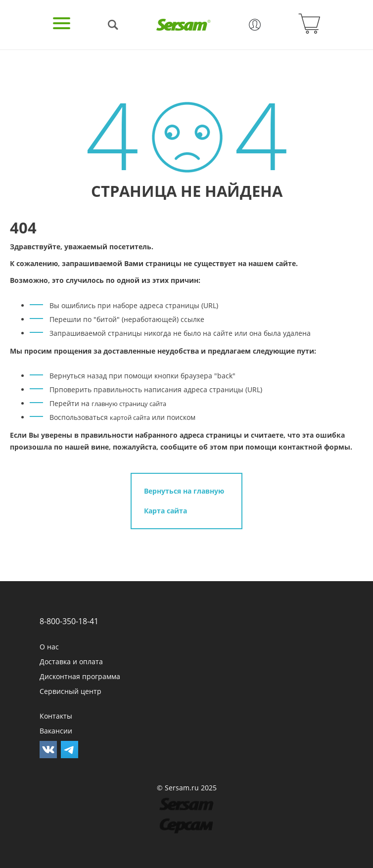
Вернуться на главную (184, 491)
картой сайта (130, 417)
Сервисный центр (70, 691)
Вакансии (56, 731)
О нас (49, 647)
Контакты (56, 716)
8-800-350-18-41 (69, 621)
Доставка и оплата (71, 662)
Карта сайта (165, 511)
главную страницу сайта (129, 404)
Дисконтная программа (80, 676)
